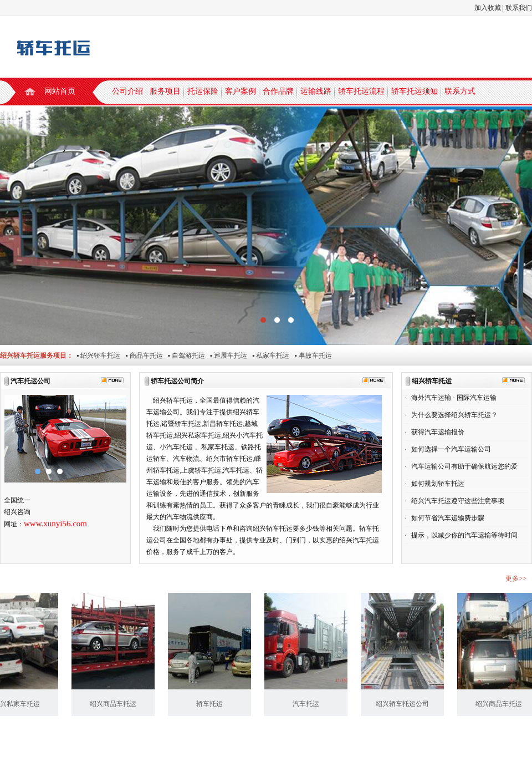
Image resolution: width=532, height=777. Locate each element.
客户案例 (241, 91)
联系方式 (460, 91)
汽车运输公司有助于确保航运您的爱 (464, 466)
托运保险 (203, 91)
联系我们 (519, 8)
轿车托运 (212, 704)
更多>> (516, 578)
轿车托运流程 (361, 91)
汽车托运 (309, 704)
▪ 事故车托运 (310, 356)
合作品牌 (278, 91)
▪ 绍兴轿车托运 (97, 356)
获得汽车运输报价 (438, 432)
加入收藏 (488, 8)
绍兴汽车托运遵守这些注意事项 (458, 501)
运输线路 (316, 91)
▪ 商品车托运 (141, 356)
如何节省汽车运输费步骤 (448, 518)
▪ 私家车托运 (268, 356)
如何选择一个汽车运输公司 (451, 449)
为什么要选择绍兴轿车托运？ (454, 415)
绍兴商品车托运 (116, 704)
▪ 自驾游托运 (184, 356)
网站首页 (60, 91)
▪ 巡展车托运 (226, 356)
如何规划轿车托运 (438, 484)
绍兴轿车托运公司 (405, 704)
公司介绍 (127, 91)
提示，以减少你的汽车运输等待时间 (464, 535)
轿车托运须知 (415, 91)
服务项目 (165, 91)
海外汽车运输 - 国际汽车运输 (454, 398)
